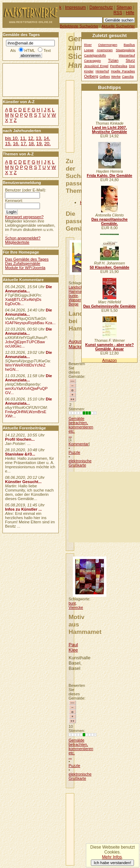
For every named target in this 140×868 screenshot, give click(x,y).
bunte (73, 296)
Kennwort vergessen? (24, 217)
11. (23, 138)
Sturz (130, 60)
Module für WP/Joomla (25, 268)
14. (47, 138)
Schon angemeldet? (23, 238)
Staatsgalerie (126, 50)
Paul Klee (73, 647)
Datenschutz (101, 7)
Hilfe (130, 13)
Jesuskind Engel (96, 66)
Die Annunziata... (28, 289)
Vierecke (76, 607)
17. (24, 144)
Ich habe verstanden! (112, 863)
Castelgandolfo (95, 55)
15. (8, 144)
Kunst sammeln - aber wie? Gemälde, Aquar (109, 347)
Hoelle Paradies (123, 71)
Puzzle (74, 452)
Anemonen (105, 50)
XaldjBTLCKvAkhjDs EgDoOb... (23, 302)
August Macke (76, 344)
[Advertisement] (104, 507)
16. (16, 144)
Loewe (89, 50)
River (88, 45)
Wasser (75, 300)
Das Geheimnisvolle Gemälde (109, 306)
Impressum (75, 7)
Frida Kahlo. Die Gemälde (109, 176)
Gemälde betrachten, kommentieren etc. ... (81, 427)
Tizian (113, 60)
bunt (72, 603)
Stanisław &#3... (20, 454)
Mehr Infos (112, 857)
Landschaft (78, 287)
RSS (118, 13)
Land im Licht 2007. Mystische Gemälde (109, 130)
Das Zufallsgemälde (23, 263)
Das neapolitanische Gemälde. (109, 221)
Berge (74, 304)
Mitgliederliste (17, 242)
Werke (116, 77)
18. (32, 144)
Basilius (129, 45)
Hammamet (78, 291)
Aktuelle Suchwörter (118, 26)
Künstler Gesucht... (23, 482)
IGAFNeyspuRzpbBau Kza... (30, 323)
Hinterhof (102, 71)
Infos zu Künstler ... (23, 509)
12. (31, 138)
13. (39, 138)
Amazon (109, 360)
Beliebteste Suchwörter (79, 26)
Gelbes (104, 77)
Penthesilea (119, 66)
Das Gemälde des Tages (27, 259)
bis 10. (12, 138)
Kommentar (79, 444)
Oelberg (91, 76)
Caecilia (128, 77)
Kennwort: (14, 201)
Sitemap (124, 7)
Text (47, 50)
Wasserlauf (127, 55)
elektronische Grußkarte (80, 463)
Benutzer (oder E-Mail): (25, 190)
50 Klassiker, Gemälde (110, 267)
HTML (30, 50)
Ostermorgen (107, 45)
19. (40, 144)
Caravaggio (92, 61)
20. (47, 144)
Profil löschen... (20, 439)
